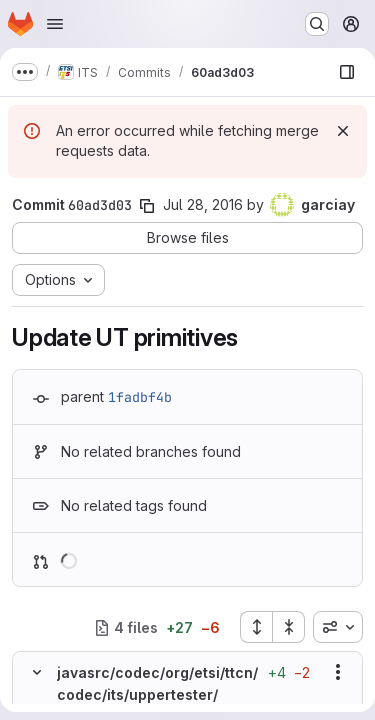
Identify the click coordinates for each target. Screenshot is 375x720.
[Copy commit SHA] (147, 206)
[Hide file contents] (37, 672)
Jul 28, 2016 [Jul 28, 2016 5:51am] (203, 204)
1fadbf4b (140, 397)
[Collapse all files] (289, 627)
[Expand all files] (256, 627)
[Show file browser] (347, 72)
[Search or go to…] (317, 24)
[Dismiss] (343, 131)
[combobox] (338, 627)
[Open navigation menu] (55, 24)
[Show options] (338, 672)
